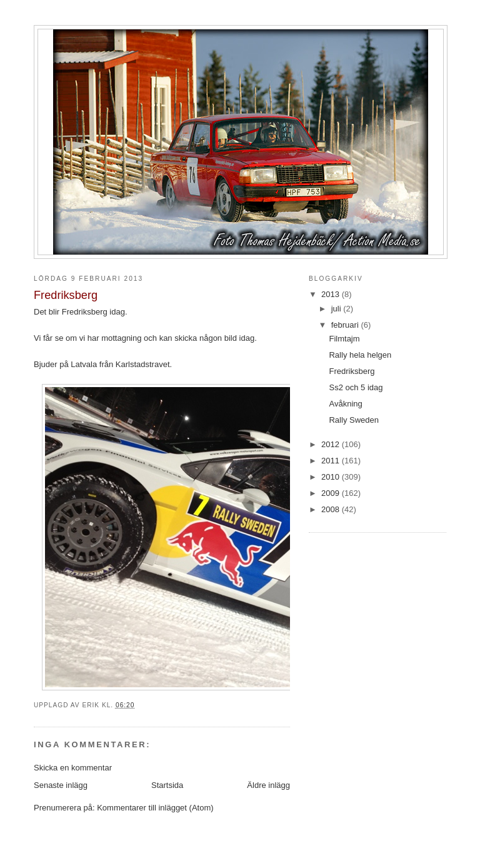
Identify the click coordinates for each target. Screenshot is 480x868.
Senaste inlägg (61, 785)
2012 (332, 444)
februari (346, 325)
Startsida (167, 785)
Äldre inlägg (268, 785)
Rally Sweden (354, 420)
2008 (332, 509)
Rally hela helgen (360, 355)
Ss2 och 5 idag (356, 387)
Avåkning (345, 404)
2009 (332, 493)
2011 (332, 461)
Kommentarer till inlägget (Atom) (155, 808)
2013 (332, 294)
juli (337, 309)
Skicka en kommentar (73, 768)
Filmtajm (344, 339)
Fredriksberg (352, 371)
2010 (332, 477)
